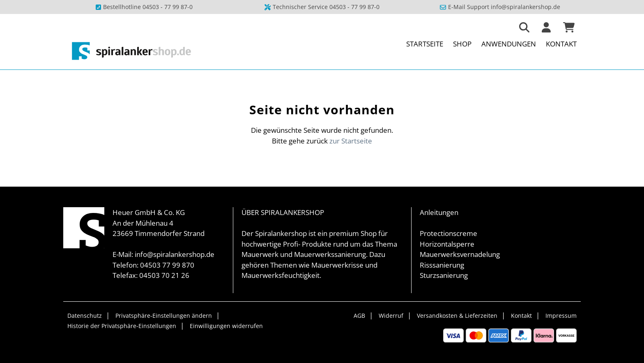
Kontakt (561, 44)
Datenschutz (85, 316)
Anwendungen (509, 44)
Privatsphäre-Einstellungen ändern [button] (164, 316)
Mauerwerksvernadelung (460, 254)
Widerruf (391, 316)
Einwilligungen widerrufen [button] (226, 326)
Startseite (425, 44)
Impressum (561, 316)
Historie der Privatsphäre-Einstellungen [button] (122, 326)
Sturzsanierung (444, 275)
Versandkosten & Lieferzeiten (457, 316)
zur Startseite (351, 141)
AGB (359, 316)
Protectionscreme (448, 233)
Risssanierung (442, 265)
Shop (462, 44)
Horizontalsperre (447, 244)
